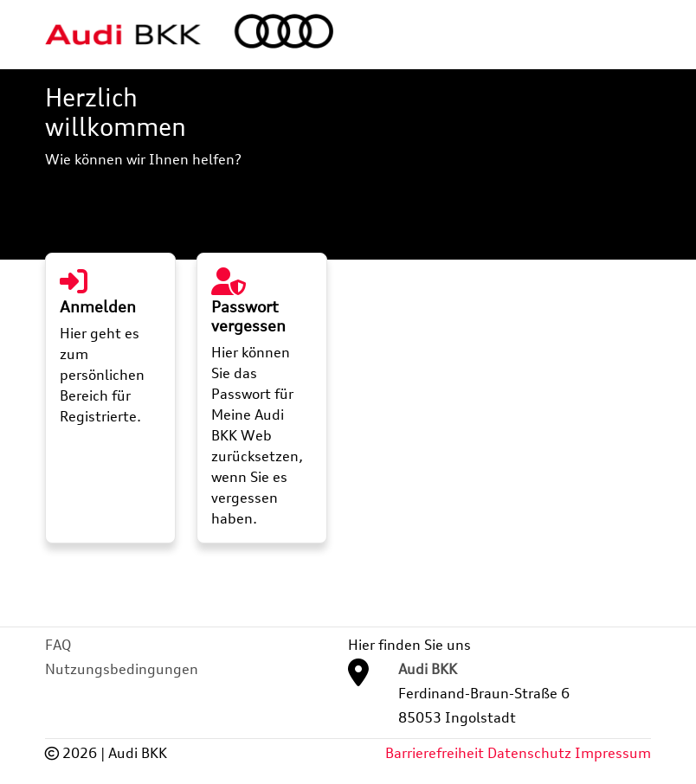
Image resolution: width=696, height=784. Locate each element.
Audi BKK (428, 669)
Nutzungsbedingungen (122, 669)
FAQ (58, 645)
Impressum (613, 753)
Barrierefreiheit (435, 753)
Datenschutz (529, 753)
